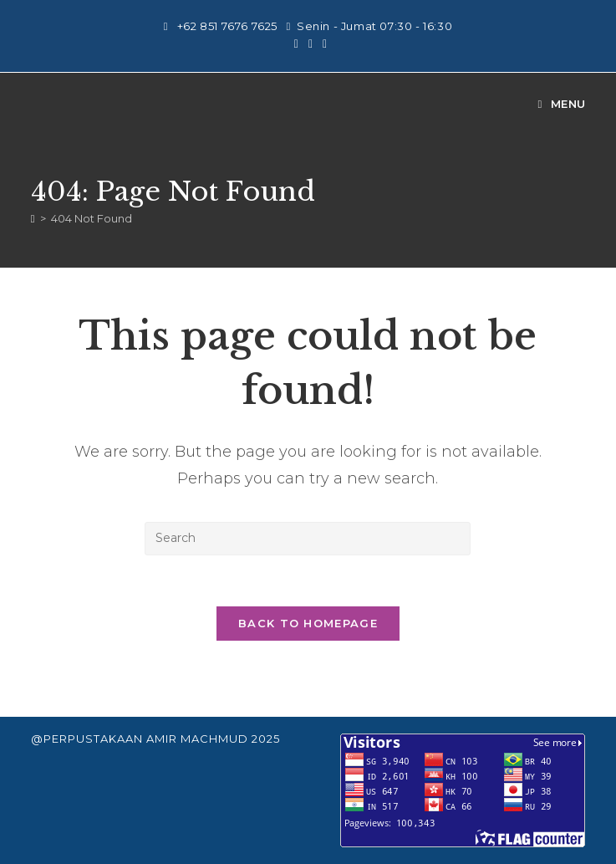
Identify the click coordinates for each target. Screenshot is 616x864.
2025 (266, 739)
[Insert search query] (308, 539)
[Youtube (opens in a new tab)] (311, 43)
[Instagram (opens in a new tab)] (296, 43)
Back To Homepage (308, 623)
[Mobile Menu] (562, 104)
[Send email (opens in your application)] (322, 43)
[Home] (33, 218)
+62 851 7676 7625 (229, 26)
